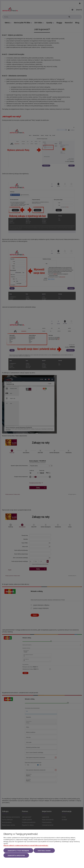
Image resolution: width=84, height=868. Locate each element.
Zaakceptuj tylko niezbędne (18, 851)
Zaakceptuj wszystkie (16, 855)
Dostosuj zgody (44, 851)
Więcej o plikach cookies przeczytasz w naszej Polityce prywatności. (26, 846)
